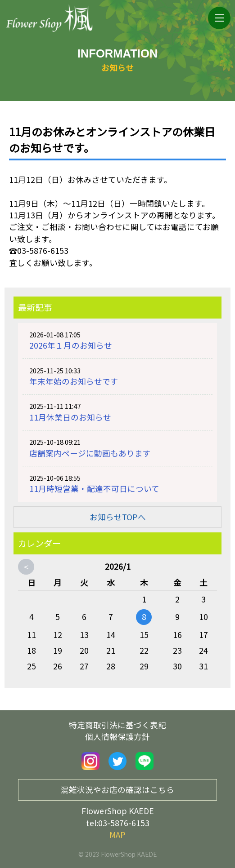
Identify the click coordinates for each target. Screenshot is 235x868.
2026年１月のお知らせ (71, 345)
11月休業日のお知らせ (70, 417)
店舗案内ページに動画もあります (90, 453)
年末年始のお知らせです (74, 381)
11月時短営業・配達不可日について (94, 489)
